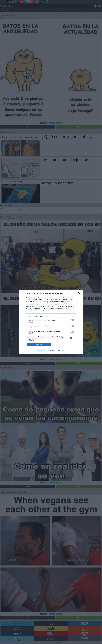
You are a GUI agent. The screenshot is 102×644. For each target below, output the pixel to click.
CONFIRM (39, 344)
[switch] (72, 320)
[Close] (80, 294)
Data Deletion (42, 350)
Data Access (51, 350)
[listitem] (51, 316)
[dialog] (51, 322)
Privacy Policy (60, 350)
